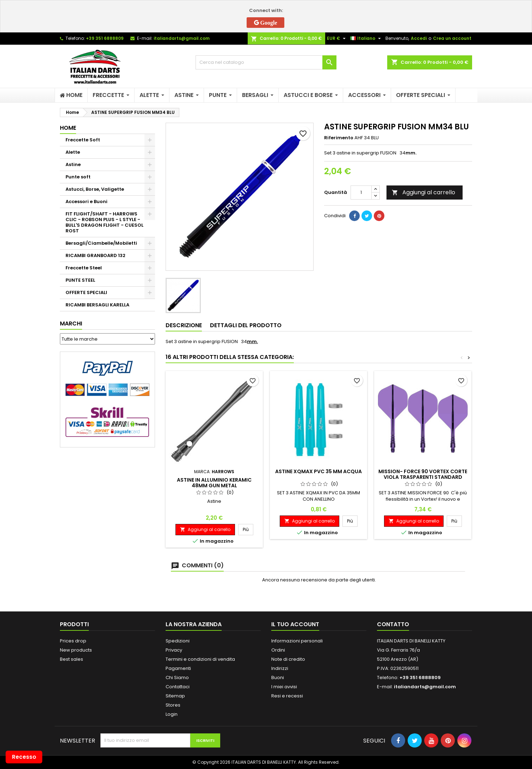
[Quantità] (361, 193)
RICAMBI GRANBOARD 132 (95, 255)
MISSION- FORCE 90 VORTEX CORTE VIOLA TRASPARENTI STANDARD (423, 474)
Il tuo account (295, 624)
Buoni (278, 678)
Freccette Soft (83, 140)
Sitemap (175, 696)
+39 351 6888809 (105, 38)
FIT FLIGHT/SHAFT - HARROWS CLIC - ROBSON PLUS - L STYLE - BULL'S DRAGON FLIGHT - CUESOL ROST (104, 222)
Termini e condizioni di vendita (200, 659)
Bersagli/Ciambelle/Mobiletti (101, 243)
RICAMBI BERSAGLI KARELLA (97, 305)
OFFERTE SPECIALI (86, 292)
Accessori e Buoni (86, 202)
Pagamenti (178, 668)
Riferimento (339, 138)
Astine (73, 164)
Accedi (419, 38)
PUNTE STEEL (80, 280)
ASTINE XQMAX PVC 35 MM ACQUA (318, 471)
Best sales (72, 659)
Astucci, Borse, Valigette (95, 189)
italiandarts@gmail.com (182, 38)
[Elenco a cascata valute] (337, 38)
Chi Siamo (177, 678)
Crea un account (452, 38)
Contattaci (178, 687)
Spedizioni (178, 641)
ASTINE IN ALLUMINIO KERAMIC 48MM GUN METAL (214, 483)
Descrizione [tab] (184, 325)
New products (76, 650)
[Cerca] (266, 62)
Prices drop (73, 641)
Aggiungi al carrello (423, 192)
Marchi (71, 324)
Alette (73, 152)
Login (172, 714)
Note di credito (288, 659)
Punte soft (78, 177)
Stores (173, 705)
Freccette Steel (84, 268)
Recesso (24, 757)
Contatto (393, 624)
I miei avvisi (284, 687)
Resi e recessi (287, 696)
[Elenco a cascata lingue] (366, 38)
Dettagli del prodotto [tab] (246, 325)
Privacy (174, 650)
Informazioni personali (297, 641)
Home (68, 128)
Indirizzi (280, 668)
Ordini (278, 650)
